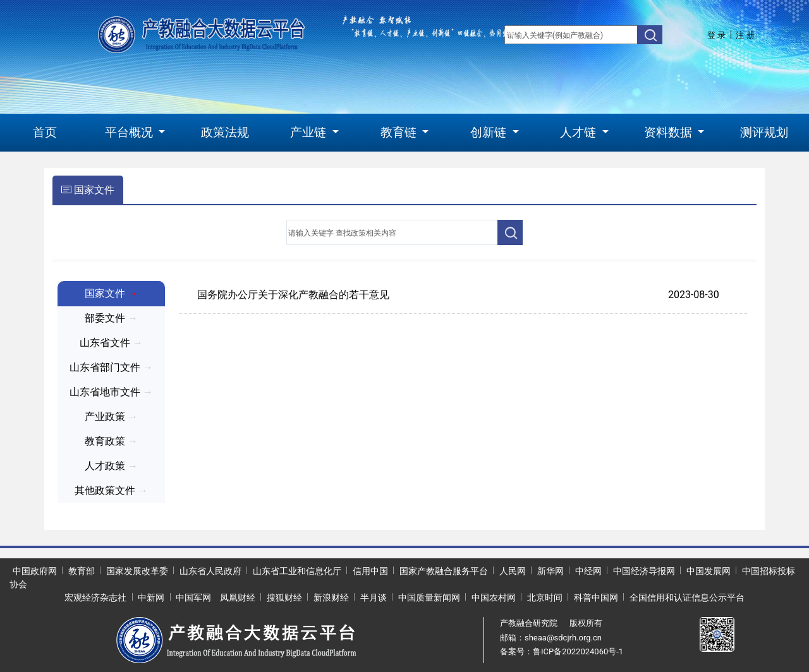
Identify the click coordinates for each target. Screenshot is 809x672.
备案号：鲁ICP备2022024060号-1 (562, 651)
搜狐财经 (284, 597)
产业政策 (111, 417)
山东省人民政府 (210, 571)
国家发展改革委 (137, 571)
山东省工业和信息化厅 (297, 571)
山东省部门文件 (111, 367)
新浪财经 (331, 597)
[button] (135, 133)
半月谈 (374, 597)
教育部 (82, 571)
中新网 (151, 597)
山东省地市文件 (111, 392)
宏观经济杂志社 (95, 597)
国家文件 (88, 190)
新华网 (550, 571)
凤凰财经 (238, 597)
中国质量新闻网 (429, 597)
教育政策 (111, 441)
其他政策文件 (111, 490)
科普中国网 (596, 597)
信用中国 (370, 571)
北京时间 (545, 597)
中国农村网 (494, 597)
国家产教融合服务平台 (444, 571)
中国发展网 (709, 571)
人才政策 (111, 466)
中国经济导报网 (644, 571)
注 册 (745, 35)
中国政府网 (35, 571)
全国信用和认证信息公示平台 (687, 597)
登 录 (716, 35)
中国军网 (193, 597)
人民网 (513, 571)
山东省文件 (111, 343)
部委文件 (111, 318)
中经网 (588, 571)
